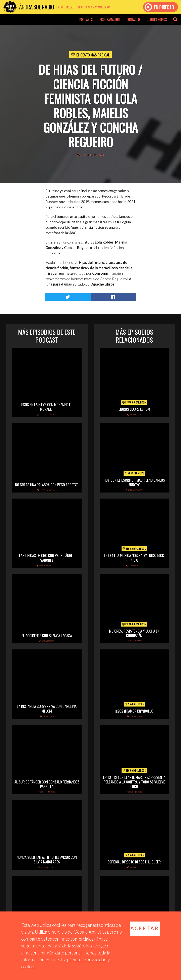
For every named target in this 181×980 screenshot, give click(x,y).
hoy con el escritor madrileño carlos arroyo (134, 482)
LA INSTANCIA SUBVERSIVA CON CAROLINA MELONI (47, 708)
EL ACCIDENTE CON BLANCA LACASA (47, 635)
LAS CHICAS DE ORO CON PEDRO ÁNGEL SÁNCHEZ (47, 558)
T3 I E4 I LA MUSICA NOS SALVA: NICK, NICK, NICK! (134, 558)
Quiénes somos (157, 19)
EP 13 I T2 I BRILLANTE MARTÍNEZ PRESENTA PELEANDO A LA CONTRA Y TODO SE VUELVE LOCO (134, 782)
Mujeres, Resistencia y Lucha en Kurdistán (134, 633)
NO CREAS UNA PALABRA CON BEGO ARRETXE (47, 484)
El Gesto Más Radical (93, 55)
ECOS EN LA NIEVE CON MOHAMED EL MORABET (47, 407)
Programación (110, 19)
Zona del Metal (134, 473)
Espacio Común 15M (134, 402)
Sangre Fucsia (134, 704)
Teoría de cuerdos (134, 549)
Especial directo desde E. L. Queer (134, 862)
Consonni (100, 273)
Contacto (133, 19)
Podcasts (86, 19)
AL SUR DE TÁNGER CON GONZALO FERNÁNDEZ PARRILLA (47, 784)
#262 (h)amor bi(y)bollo (134, 711)
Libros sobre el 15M (134, 409)
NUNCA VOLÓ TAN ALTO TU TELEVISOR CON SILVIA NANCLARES (47, 859)
